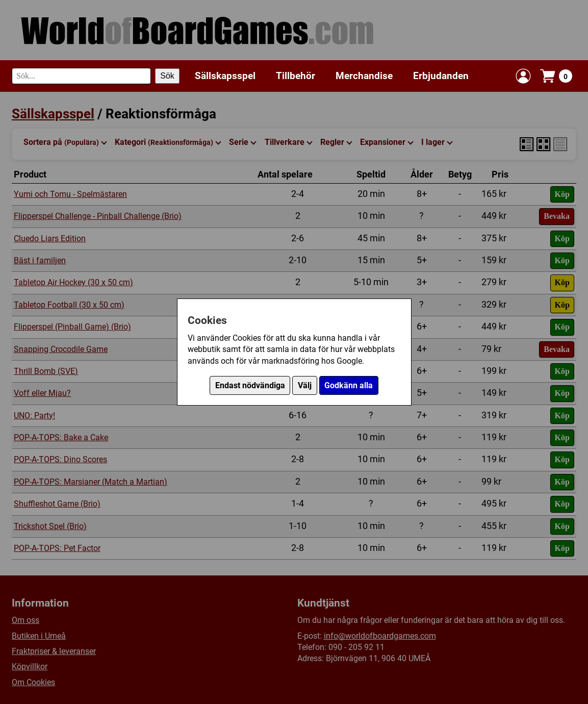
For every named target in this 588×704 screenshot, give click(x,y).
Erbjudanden (441, 76)
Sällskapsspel (225, 76)
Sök (167, 76)
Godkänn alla (349, 385)
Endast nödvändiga (250, 385)
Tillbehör (296, 76)
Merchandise (364, 76)
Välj (305, 385)
